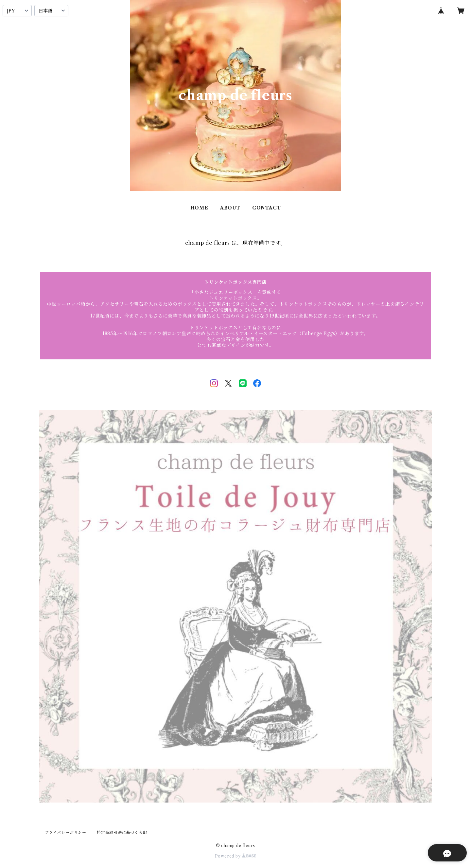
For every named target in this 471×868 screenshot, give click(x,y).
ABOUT (230, 208)
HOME (199, 208)
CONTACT (267, 208)
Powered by (236, 856)
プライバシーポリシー (65, 832)
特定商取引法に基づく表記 (122, 832)
